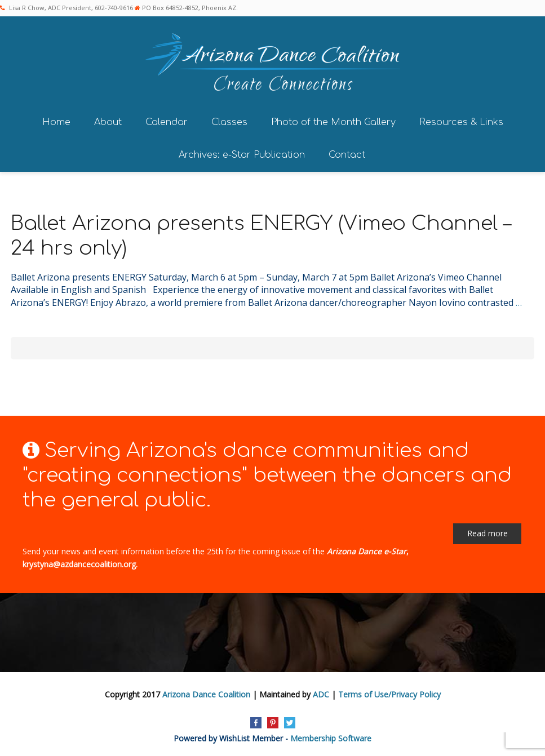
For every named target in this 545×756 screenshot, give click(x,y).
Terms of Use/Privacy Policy (389, 694)
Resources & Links (461, 122)
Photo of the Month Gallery (333, 122)
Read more (488, 533)
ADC (321, 694)
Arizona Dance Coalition (206, 694)
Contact (347, 155)
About (108, 122)
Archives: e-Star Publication (242, 155)
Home (56, 122)
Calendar (167, 122)
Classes (229, 122)
